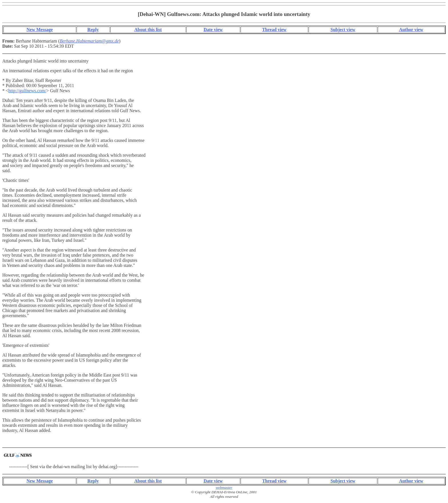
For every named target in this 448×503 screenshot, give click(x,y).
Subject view (343, 30)
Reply (93, 30)
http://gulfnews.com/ (27, 91)
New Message (40, 30)
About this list (148, 30)
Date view (213, 30)
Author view (411, 30)
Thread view (274, 30)
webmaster (224, 487)
